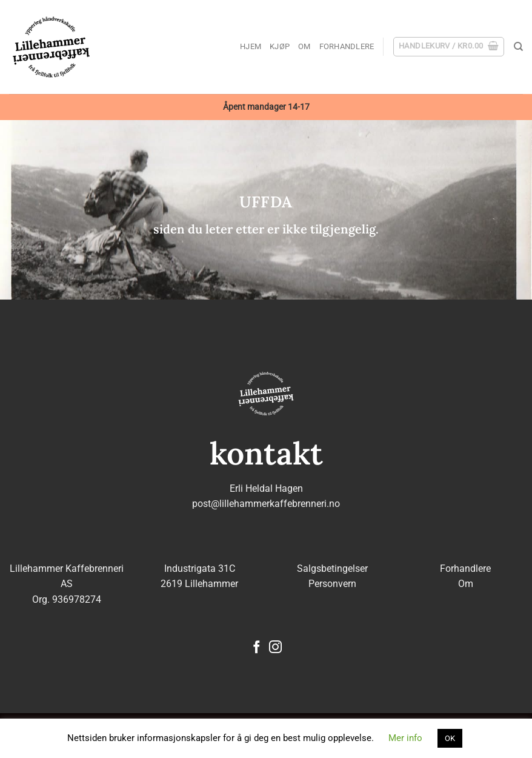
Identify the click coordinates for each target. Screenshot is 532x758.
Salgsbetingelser (332, 568)
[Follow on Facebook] (257, 648)
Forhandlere (347, 46)
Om (304, 46)
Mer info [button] (405, 738)
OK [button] (450, 738)
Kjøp (280, 46)
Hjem (251, 46)
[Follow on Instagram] (275, 648)
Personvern (332, 584)
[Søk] (518, 47)
